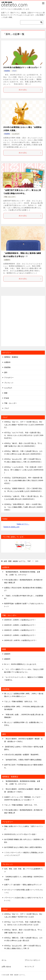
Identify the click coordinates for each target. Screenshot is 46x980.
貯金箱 (7, 398)
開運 (6, 393)
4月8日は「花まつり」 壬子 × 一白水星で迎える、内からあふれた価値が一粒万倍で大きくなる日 (24, 425)
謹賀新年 (7, 654)
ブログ (14, 71)
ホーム (4, 960)
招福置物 (7, 71)
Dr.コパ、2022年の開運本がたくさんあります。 (21, 664)
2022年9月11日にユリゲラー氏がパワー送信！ (20, 834)
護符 (6, 372)
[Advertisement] (23, 321)
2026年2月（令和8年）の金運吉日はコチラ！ (20, 630)
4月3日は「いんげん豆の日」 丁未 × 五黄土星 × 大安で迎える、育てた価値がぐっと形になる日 (24, 470)
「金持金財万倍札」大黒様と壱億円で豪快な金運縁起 (23, 760)
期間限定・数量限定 (11, 357)
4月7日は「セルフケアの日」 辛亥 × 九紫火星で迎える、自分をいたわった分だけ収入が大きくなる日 (24, 435)
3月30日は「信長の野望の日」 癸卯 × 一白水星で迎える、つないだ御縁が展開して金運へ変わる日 (23, 507)
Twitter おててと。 (23, 524)
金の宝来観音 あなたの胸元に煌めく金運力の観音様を (23, 847)
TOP (17, 561)
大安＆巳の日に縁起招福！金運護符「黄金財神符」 (22, 755)
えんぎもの (16, 134)
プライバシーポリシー (32, 960)
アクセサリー (9, 378)
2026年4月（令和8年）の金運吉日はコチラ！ (20, 620)
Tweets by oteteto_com (11, 527)
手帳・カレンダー (10, 197)
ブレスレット (9, 383)
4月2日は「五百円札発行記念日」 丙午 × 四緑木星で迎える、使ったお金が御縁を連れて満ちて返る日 (24, 480)
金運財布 (7, 260)
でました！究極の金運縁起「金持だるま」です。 (21, 701)
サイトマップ (29, 967)
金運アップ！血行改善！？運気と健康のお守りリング (23, 885)
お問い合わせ (6, 967)
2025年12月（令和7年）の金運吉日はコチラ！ (20, 640)
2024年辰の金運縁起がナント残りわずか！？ (22, 67)
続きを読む (30, 90)
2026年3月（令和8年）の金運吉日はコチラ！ (20, 625)
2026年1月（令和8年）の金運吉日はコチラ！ (20, 635)
